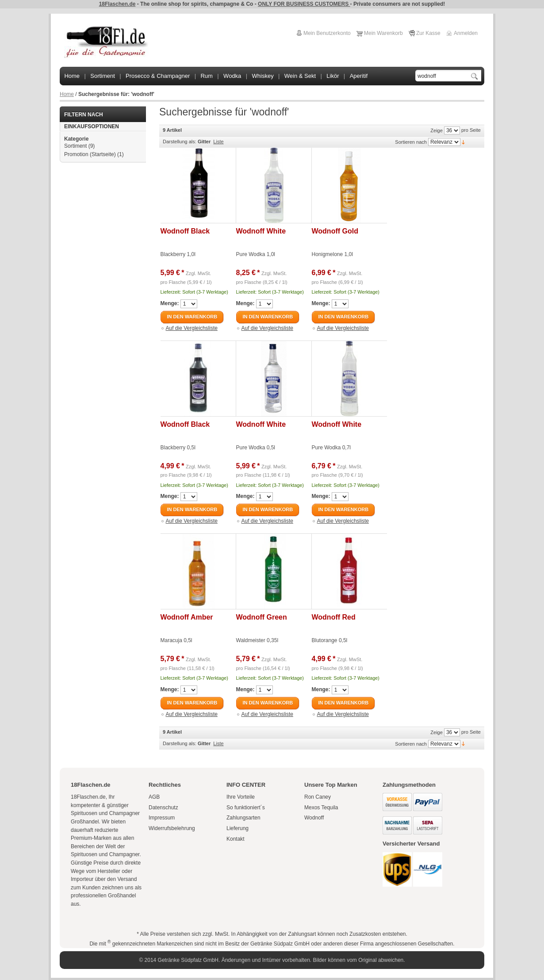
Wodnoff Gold (335, 231)
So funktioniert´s (246, 808)
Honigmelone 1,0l (332, 254)
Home (67, 94)
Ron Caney (318, 797)
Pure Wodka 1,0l (256, 254)
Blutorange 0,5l (330, 640)
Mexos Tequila (321, 808)
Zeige (437, 130)
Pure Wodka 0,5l (256, 448)
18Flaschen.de (117, 4)
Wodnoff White (261, 231)
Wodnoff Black (185, 231)
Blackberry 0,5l (178, 448)
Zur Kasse (428, 33)
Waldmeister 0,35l (257, 640)
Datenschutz (163, 808)
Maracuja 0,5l (176, 640)
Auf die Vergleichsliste (192, 328)
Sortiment (75, 146)
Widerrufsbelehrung (172, 828)
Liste (218, 142)
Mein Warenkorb (383, 33)
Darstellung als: (180, 142)
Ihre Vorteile (241, 797)
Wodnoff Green (262, 617)
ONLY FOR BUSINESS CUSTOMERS (304, 4)
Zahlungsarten (243, 818)
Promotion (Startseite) (90, 154)
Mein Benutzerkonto (327, 33)
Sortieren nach (411, 142)
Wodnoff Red (334, 617)
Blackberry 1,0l (178, 254)
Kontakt (236, 839)
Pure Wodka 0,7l (331, 448)
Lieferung (238, 828)
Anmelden (466, 33)
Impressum (162, 818)
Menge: (170, 303)
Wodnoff (314, 818)
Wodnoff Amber (187, 617)
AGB (154, 797)
